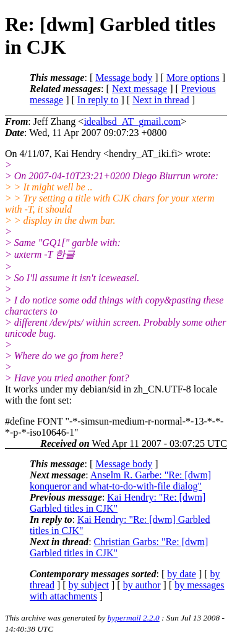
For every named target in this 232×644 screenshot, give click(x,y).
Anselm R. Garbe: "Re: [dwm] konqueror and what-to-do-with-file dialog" (120, 481)
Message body (124, 78)
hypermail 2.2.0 (134, 618)
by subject (89, 585)
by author (142, 585)
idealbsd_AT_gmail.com (132, 121)
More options (193, 78)
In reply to (98, 100)
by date (182, 574)
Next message (140, 89)
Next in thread (161, 100)
